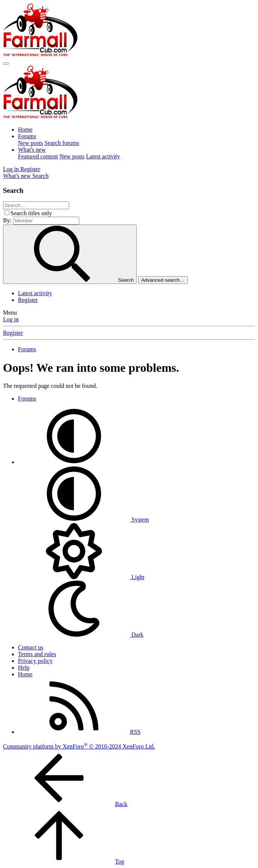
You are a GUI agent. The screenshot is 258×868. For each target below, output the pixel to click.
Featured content (38, 156)
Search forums (62, 143)
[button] (74, 462)
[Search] (40, 176)
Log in (11, 319)
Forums (27, 136)
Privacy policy (35, 661)
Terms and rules (37, 654)
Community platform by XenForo (79, 746)
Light (81, 577)
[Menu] (6, 64)
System (83, 520)
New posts (30, 143)
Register (28, 300)
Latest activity (103, 156)
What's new (32, 150)
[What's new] (18, 176)
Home (25, 129)
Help (24, 668)
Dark (81, 635)
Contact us (31, 647)
